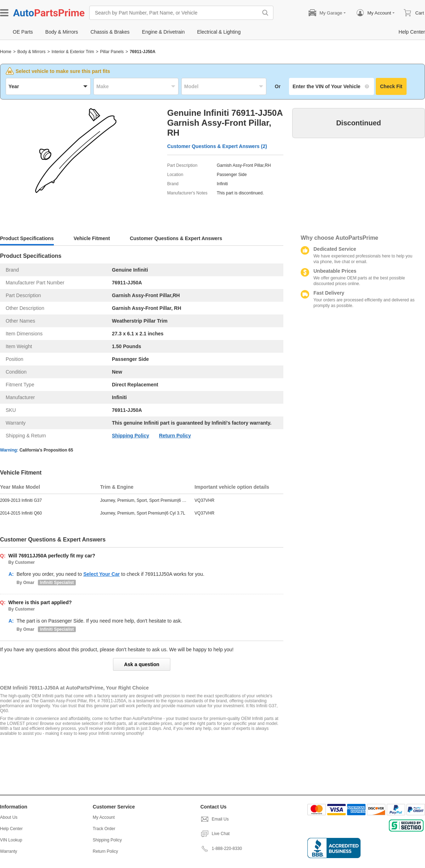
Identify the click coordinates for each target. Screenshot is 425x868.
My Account (104, 817)
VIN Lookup (11, 840)
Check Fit (391, 86)
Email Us (215, 819)
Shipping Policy (131, 436)
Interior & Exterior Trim (73, 52)
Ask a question (142, 664)
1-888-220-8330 (221, 849)
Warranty (8, 851)
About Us (9, 817)
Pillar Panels (112, 52)
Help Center (11, 829)
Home (6, 52)
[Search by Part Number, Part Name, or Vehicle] (175, 13)
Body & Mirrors (31, 52)
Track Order (104, 829)
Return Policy (175, 436)
